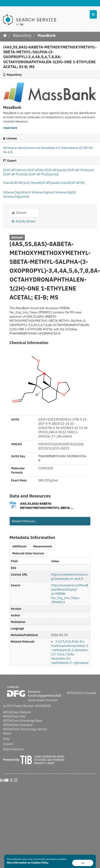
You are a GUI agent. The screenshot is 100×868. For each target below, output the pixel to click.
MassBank (47, 35)
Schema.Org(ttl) (66, 192)
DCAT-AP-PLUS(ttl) (16, 174)
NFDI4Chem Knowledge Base (23, 721)
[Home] (5, 35)
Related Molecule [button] (25, 521)
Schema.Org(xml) (43, 192)
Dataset (19, 213)
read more (10, 128)
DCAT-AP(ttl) (36, 170)
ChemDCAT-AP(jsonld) (45, 183)
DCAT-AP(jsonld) (56, 170)
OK (83, 863)
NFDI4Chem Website (17, 712)
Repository (22, 35)
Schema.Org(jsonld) (16, 197)
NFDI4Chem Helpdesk (18, 725)
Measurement (43, 546)
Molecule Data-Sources (28, 553)
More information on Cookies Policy (28, 863)
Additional (19, 546)
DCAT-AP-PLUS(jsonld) (44, 174)
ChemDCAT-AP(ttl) (73, 183)
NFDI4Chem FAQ (14, 716)
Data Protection (13, 749)
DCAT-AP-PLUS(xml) (81, 170)
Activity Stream (24, 221)
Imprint (8, 744)
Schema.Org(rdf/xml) (17, 192)
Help (6, 739)
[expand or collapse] (93, 14)
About (7, 733)
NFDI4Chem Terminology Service (25, 729)
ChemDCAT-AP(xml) (17, 183)
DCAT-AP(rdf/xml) (15, 170)
